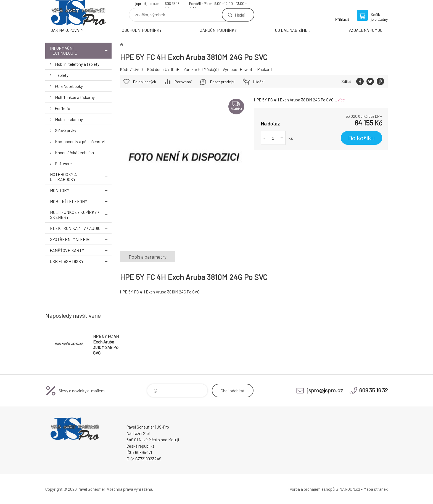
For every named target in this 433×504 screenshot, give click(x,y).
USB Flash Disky (81, 261)
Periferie (63, 108)
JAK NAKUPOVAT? (67, 30)
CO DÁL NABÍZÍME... (293, 30)
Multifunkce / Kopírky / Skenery (81, 215)
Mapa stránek (376, 489)
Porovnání (183, 82)
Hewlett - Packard (256, 69)
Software (63, 164)
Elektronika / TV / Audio (81, 228)
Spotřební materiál (81, 239)
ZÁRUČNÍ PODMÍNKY (219, 30)
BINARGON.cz (348, 489)
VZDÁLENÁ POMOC (365, 30)
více (341, 100)
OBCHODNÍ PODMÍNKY (142, 30)
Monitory (81, 190)
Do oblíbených (145, 82)
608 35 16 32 (172, 4)
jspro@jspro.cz (147, 4)
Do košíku (361, 138)
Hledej (240, 15)
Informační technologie (81, 51)
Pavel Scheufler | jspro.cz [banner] (78, 13)
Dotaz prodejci (222, 82)
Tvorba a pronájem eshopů (311, 489)
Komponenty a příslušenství (80, 141)
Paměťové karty (81, 250)
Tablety (62, 75)
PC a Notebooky (69, 86)
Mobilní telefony (69, 119)
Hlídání (259, 82)
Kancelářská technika (74, 153)
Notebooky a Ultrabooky (81, 177)
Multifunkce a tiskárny (75, 97)
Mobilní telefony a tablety (77, 64)
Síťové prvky (66, 130)
